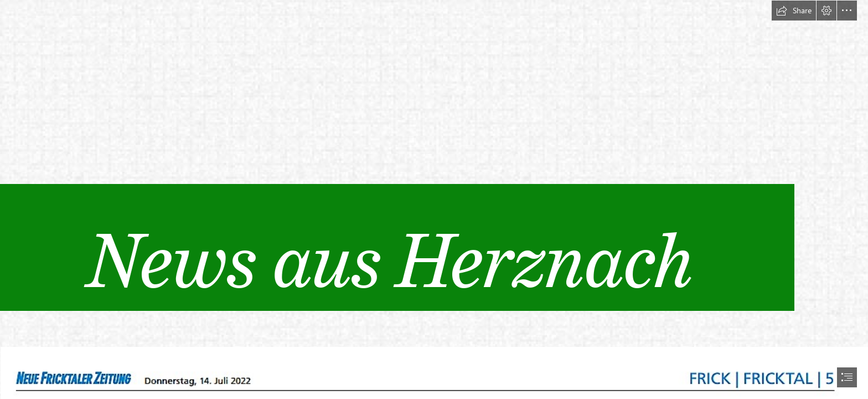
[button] (794, 11)
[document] (434, 199)
